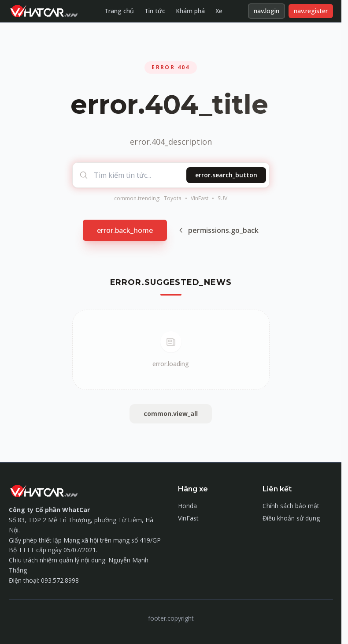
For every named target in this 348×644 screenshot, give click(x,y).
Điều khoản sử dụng (291, 518)
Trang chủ (119, 11)
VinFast (200, 198)
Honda (187, 506)
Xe (219, 11)
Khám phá (190, 11)
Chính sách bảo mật (291, 506)
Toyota (173, 198)
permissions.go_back (218, 230)
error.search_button (226, 175)
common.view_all (171, 414)
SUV (222, 198)
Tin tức (155, 11)
